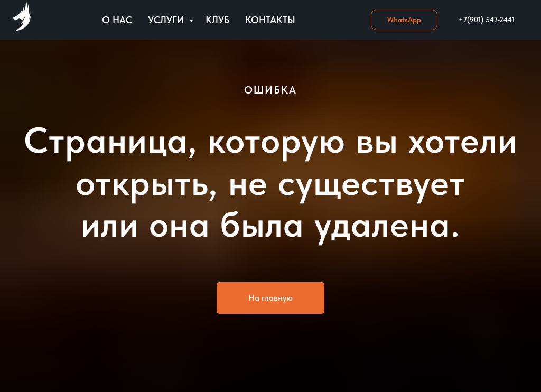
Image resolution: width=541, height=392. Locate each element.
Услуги (167, 20)
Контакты (270, 20)
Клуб (217, 20)
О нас (117, 20)
